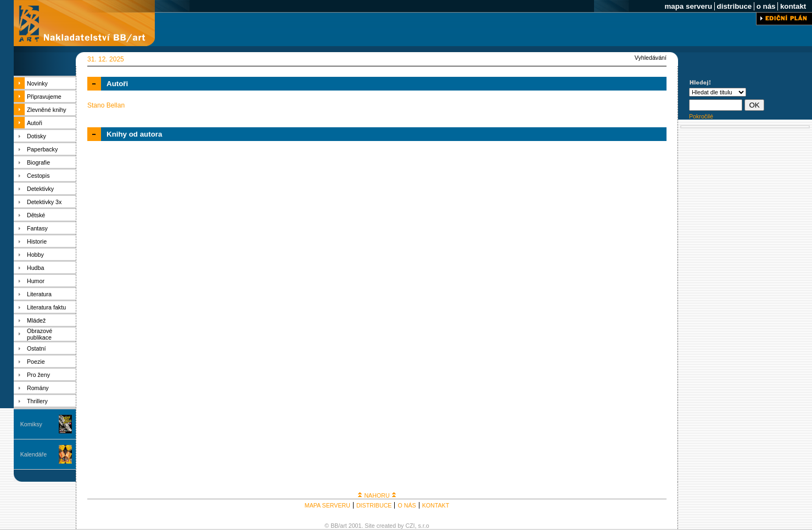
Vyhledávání (651, 58)
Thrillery (37, 401)
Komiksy (31, 424)
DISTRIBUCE (374, 505)
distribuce (734, 6)
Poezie (36, 362)
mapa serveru (688, 6)
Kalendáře (34, 454)
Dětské (36, 215)
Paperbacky (42, 149)
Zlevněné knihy (47, 110)
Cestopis (38, 176)
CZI (410, 526)
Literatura (39, 294)
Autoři (35, 123)
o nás (766, 6)
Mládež (36, 320)
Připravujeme (44, 97)
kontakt (793, 6)
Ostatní (36, 348)
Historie (37, 241)
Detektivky (40, 189)
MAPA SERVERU (327, 505)
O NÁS (407, 505)
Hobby (35, 255)
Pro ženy (38, 375)
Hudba (35, 268)
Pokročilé (701, 116)
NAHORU (377, 495)
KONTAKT (436, 505)
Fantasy (37, 228)
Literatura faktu (46, 307)
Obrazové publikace (40, 334)
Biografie (38, 162)
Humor (36, 281)
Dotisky (37, 136)
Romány (38, 388)
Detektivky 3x (44, 202)
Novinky (37, 83)
